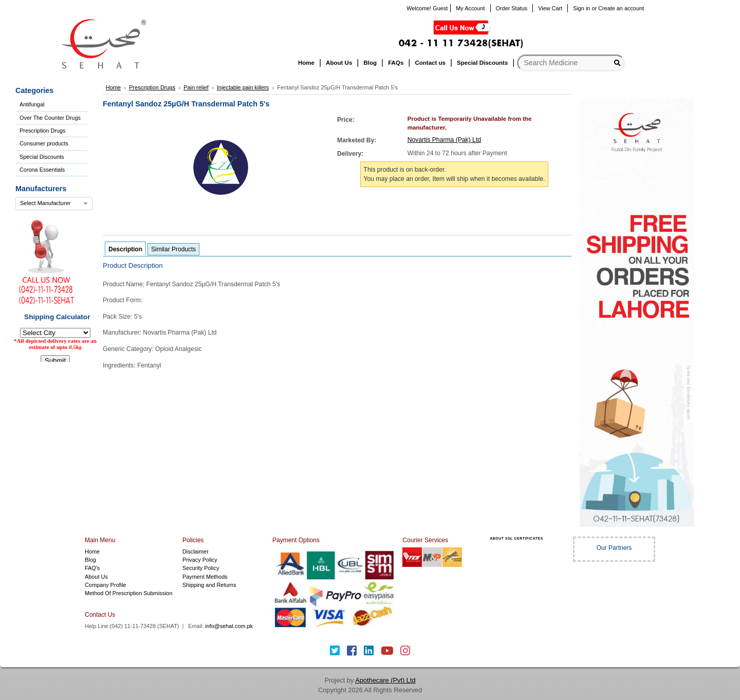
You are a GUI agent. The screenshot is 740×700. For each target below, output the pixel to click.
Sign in (581, 8)
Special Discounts (42, 157)
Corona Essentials (42, 170)
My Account (470, 8)
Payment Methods (205, 577)
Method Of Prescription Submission (128, 593)
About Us (96, 577)
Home (92, 551)
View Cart (550, 8)
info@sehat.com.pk (229, 626)
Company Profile (105, 585)
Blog (90, 560)
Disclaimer (196, 551)
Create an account (621, 8)
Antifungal (32, 104)
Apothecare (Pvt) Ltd (385, 680)
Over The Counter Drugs (50, 118)
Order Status (512, 8)
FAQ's (92, 568)
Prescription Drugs (42, 131)
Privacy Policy (200, 560)
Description (125, 249)
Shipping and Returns (209, 585)
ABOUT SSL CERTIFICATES (516, 538)
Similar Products (173, 249)
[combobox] (54, 204)
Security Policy (201, 568)
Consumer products (44, 143)
